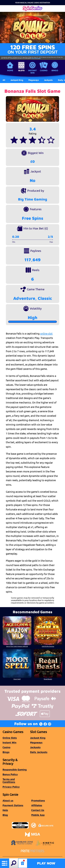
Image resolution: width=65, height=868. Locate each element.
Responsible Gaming (15, 770)
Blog (5, 815)
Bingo (55, 70)
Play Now (46, 863)
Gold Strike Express (48, 646)
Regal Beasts (48, 679)
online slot (46, 333)
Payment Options (13, 805)
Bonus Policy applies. (36, 58)
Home (10, 70)
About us (8, 800)
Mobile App (38, 815)
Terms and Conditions (9, 781)
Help (5, 810)
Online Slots (10, 738)
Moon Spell (17, 679)
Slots (21, 70)
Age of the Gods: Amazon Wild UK (17, 646)
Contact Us (38, 810)
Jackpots (35, 747)
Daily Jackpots (39, 752)
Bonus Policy (10, 774)
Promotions (38, 800)
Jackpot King (38, 738)
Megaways (36, 742)
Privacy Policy (11, 787)
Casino (44, 70)
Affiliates (37, 805)
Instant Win (32, 72)
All (4, 80)
